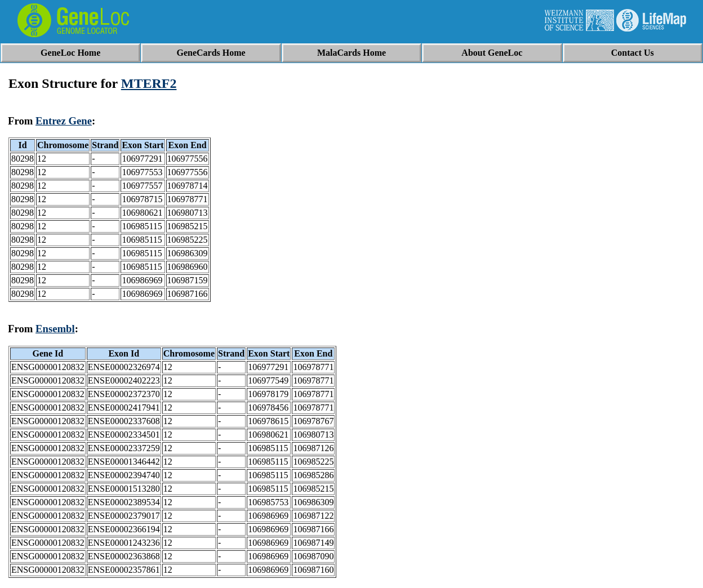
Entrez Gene (64, 121)
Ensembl (55, 329)
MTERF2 (149, 83)
